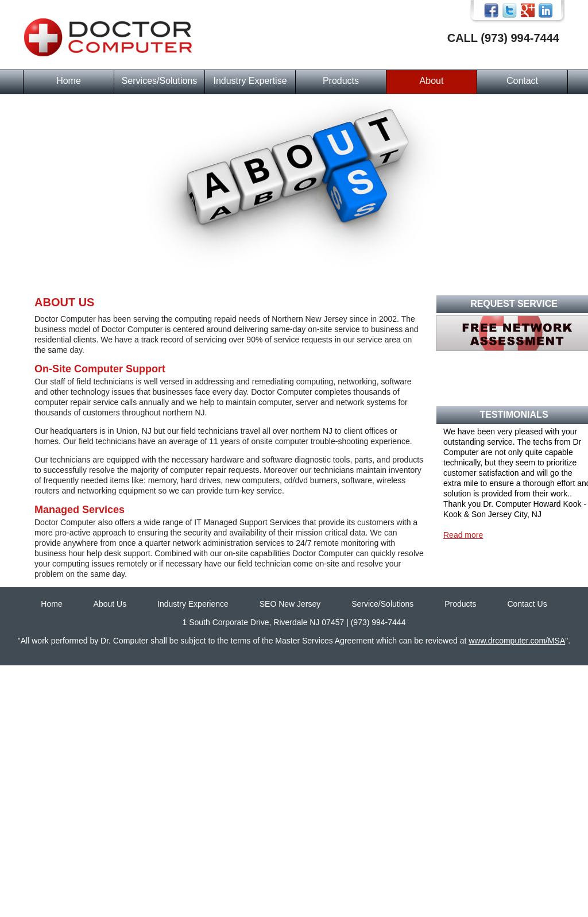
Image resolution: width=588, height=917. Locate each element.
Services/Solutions (160, 81)
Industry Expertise (250, 81)
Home (69, 81)
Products (341, 81)
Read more (463, 535)
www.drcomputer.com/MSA (517, 641)
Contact (522, 81)
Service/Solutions (382, 604)
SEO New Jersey (290, 604)
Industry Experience (193, 604)
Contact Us (527, 604)
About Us (110, 604)
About (432, 81)
